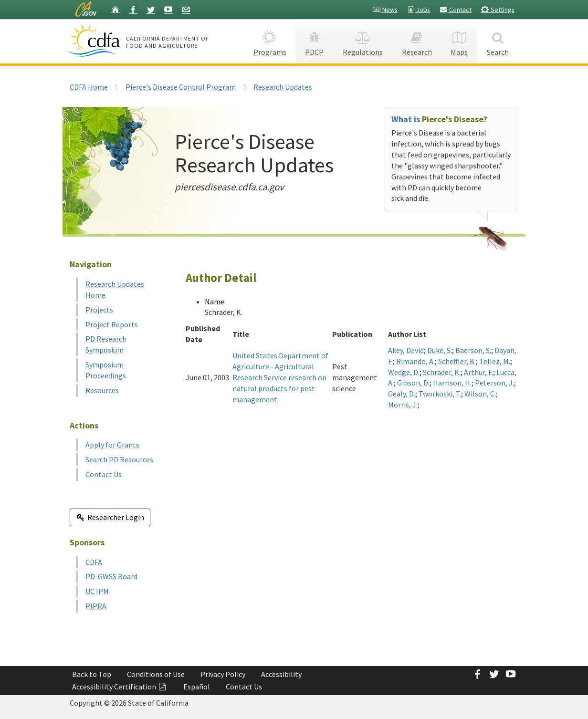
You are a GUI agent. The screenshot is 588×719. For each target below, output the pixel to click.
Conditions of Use (156, 674)
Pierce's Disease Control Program (181, 87)
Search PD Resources (119, 459)
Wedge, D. (404, 372)
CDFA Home (89, 87)
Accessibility (281, 674)
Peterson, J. (494, 383)
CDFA (94, 562)
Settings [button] (498, 9)
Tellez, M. (495, 361)
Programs (270, 41)
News (385, 10)
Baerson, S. (473, 350)
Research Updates (283, 87)
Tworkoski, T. (440, 394)
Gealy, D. (402, 394)
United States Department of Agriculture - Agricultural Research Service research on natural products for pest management (280, 377)
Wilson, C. (480, 394)
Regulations (363, 41)
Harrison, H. (452, 383)
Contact (455, 10)
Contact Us (104, 474)
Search (498, 41)
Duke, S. (440, 350)
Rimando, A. (415, 361)
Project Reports (112, 324)
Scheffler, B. (457, 361)
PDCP (314, 41)
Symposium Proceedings (106, 370)
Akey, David (406, 350)
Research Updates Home (115, 289)
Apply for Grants (112, 445)
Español (197, 687)
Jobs (418, 10)
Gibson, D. (413, 383)
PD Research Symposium (106, 344)
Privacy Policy (223, 674)
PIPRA (96, 606)
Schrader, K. (442, 372)
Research (417, 41)
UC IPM (97, 591)
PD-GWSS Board (111, 576)
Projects (99, 310)
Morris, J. (403, 405)
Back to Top (92, 674)
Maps (460, 41)
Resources (102, 390)
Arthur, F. (478, 372)
